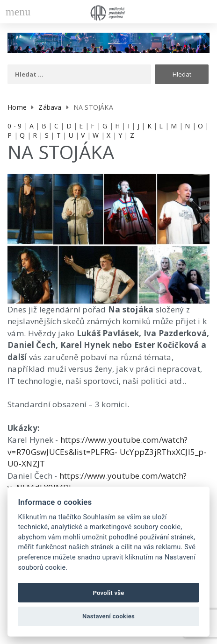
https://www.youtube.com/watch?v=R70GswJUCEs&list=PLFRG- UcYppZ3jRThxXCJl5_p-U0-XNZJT (107, 452)
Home (17, 107)
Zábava (50, 107)
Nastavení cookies (108, 616)
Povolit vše (108, 593)
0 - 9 (14, 126)
